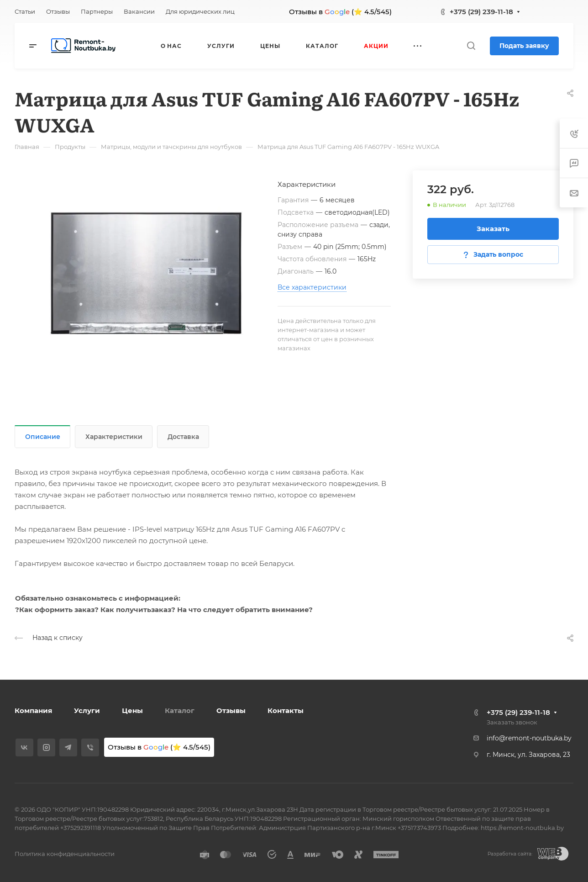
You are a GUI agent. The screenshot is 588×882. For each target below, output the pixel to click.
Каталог (180, 710)
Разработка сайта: (510, 854)
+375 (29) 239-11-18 (481, 12)
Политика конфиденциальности (65, 854)
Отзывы (231, 710)
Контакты (286, 710)
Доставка (183, 437)
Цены (132, 710)
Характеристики (114, 437)
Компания (33, 710)
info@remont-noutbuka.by (529, 738)
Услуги (87, 710)
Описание (43, 437)
